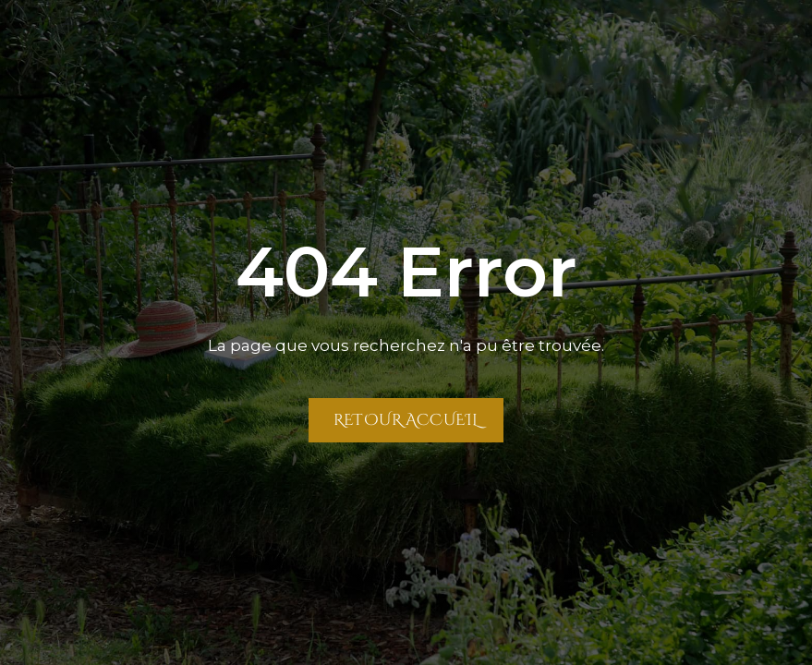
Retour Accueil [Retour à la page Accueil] (406, 419)
